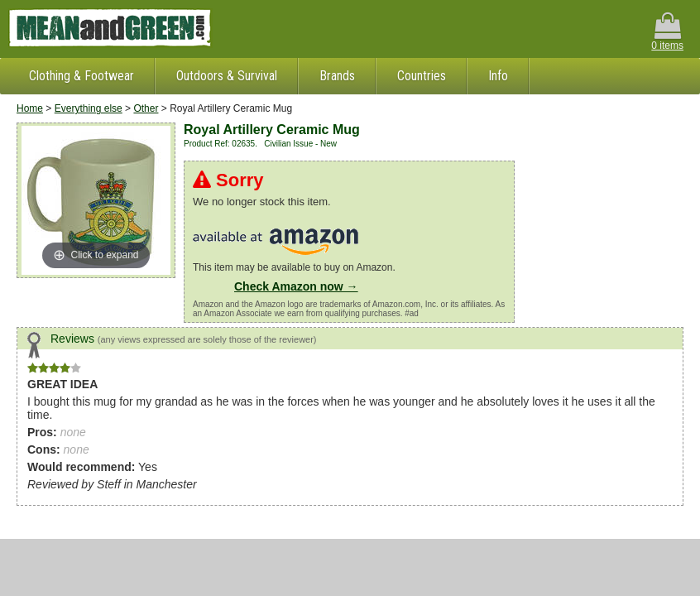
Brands (337, 76)
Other (146, 108)
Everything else (89, 108)
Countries (422, 76)
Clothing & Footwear (82, 76)
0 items (667, 32)
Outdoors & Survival (227, 76)
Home (30, 108)
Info (498, 76)
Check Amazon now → (296, 286)
